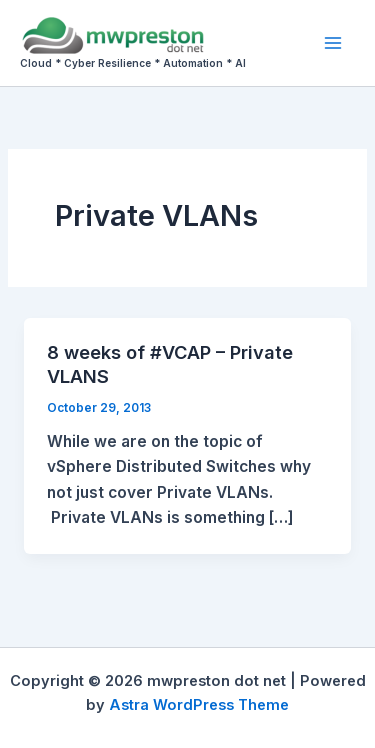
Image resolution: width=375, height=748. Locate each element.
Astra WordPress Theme (199, 705)
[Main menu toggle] (333, 42)
